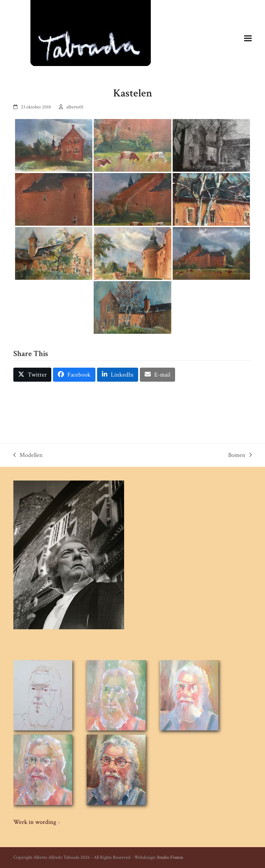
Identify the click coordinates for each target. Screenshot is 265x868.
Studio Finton (170, 857)
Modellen (28, 455)
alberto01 (75, 107)
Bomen (240, 455)
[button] (248, 38)
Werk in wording (35, 822)
